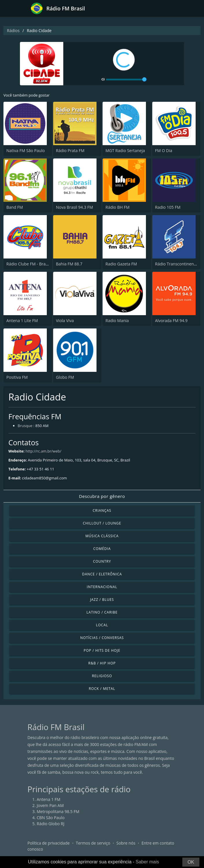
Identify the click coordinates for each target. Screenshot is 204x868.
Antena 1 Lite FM (22, 321)
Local (102, 625)
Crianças (102, 510)
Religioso (102, 676)
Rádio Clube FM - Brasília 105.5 (35, 264)
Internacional (102, 587)
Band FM (15, 207)
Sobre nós (126, 843)
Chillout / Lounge (102, 523)
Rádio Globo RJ (51, 824)
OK (191, 862)
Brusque (25, 426)
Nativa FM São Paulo (26, 150)
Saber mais (147, 862)
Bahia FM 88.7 (69, 264)
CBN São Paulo (51, 818)
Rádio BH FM (117, 207)
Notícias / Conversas (102, 638)
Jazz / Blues (102, 600)
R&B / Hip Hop (102, 663)
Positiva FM (17, 377)
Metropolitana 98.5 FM (58, 811)
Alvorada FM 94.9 (171, 321)
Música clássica (102, 536)
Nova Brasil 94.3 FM (75, 207)
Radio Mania (117, 321)
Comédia (102, 549)
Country (102, 561)
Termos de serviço (93, 843)
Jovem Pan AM (50, 805)
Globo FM (65, 377)
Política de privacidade (49, 843)
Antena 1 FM (49, 799)
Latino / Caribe (102, 612)
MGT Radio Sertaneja (125, 150)
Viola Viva (65, 321)
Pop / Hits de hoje (102, 650)
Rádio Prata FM (70, 150)
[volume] (126, 80)
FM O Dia (164, 150)
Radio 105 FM (168, 207)
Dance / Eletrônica (102, 574)
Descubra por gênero (102, 496)
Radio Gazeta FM (121, 264)
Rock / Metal (102, 689)
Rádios (13, 31)
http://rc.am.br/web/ (43, 451)
